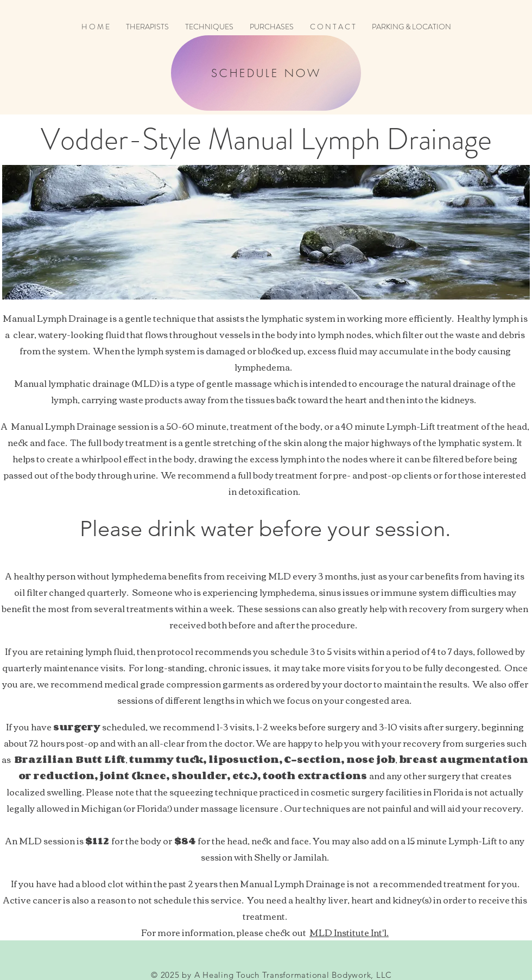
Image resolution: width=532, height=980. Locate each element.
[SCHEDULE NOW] (266, 73)
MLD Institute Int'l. (349, 932)
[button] (209, 27)
